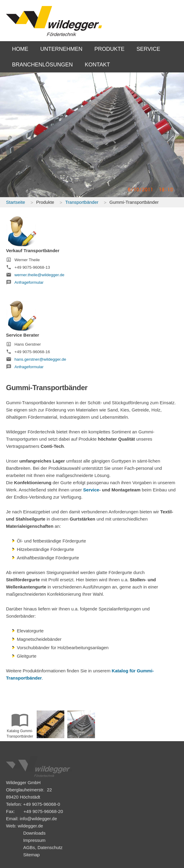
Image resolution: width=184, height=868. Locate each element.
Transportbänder (82, 202)
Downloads (34, 833)
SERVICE (148, 49)
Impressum (34, 840)
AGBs (29, 847)
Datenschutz (50, 847)
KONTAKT (97, 65)
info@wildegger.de (38, 819)
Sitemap (31, 855)
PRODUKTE (109, 49)
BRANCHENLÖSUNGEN (42, 65)
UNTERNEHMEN (61, 49)
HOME (20, 49)
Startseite (15, 202)
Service (91, 490)
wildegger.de (30, 826)
